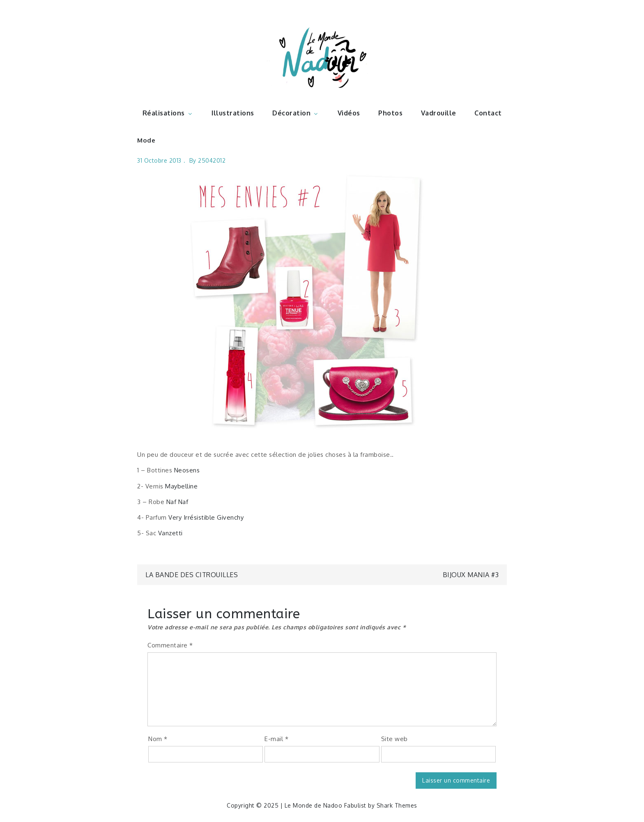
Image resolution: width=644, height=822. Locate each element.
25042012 (212, 160)
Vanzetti (170, 533)
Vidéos (349, 113)
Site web (394, 739)
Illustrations (233, 113)
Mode (146, 140)
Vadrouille (439, 113)
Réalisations (168, 113)
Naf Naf (177, 502)
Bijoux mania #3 (471, 575)
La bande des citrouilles (192, 575)
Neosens (187, 470)
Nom (158, 739)
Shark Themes (397, 805)
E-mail (276, 739)
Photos (390, 113)
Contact (488, 113)
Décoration (296, 113)
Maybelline (181, 486)
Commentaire (170, 645)
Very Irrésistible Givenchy (206, 517)
